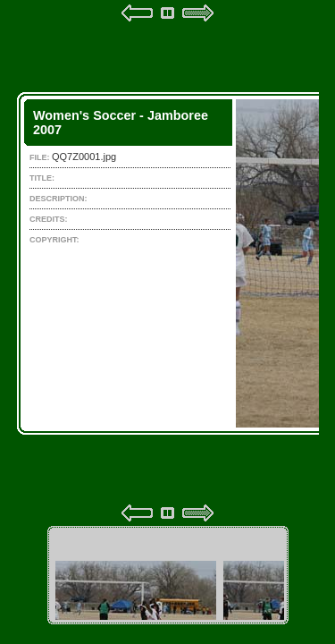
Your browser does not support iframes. (168, 263)
